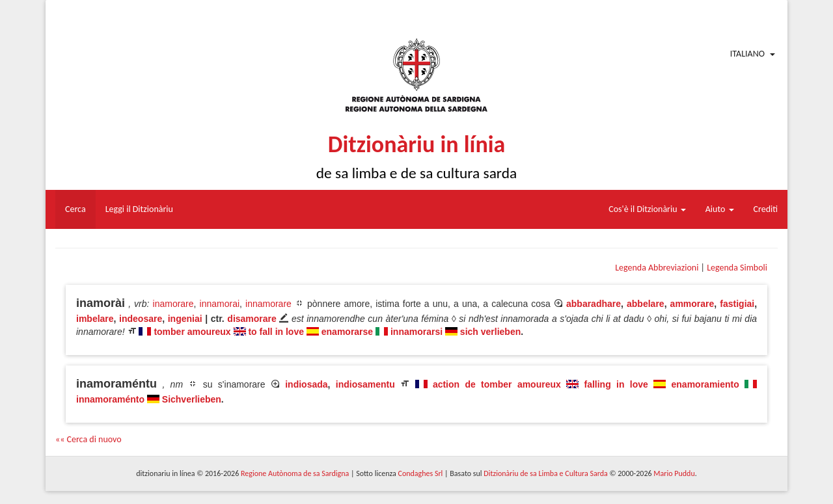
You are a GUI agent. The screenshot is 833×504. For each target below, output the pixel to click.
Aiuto (720, 209)
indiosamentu (365, 384)
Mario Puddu (674, 473)
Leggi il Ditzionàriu (139, 209)
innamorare (268, 304)
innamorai (220, 304)
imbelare (95, 319)
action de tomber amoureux (497, 384)
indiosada (306, 384)
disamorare (252, 319)
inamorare (173, 304)
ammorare (692, 304)
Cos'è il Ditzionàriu (647, 209)
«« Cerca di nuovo (89, 439)
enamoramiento (705, 384)
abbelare (646, 304)
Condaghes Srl (420, 473)
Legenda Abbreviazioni (657, 268)
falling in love (616, 384)
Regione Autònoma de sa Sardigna (295, 473)
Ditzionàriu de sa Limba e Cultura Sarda (545, 473)
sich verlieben (490, 332)
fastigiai (737, 304)
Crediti (766, 209)
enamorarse (347, 332)
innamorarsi (416, 332)
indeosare (141, 319)
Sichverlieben (192, 399)
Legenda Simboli (737, 268)
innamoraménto (110, 399)
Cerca (75, 209)
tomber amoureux (192, 332)
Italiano (747, 54)
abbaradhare (594, 304)
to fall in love (276, 332)
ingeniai (185, 319)
